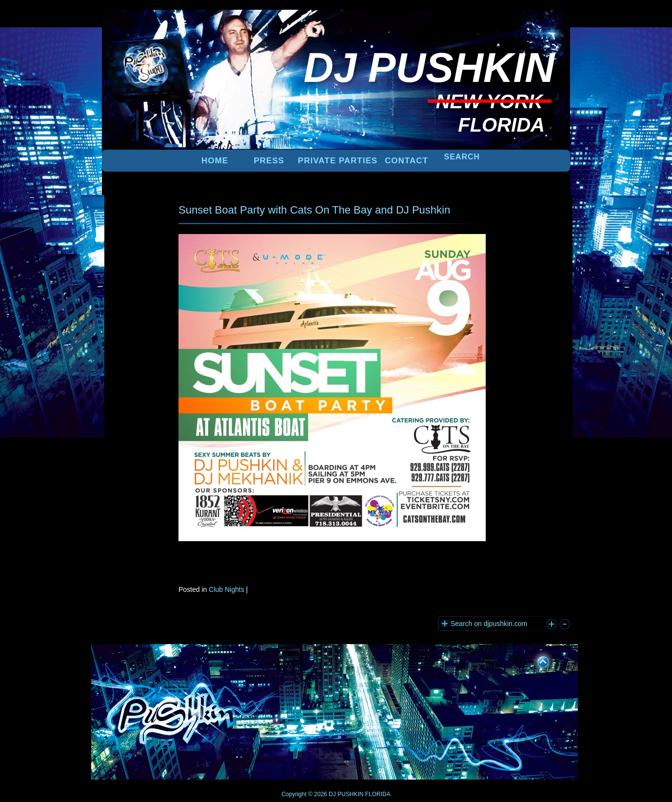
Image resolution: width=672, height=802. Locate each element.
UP (536, 660)
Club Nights (226, 589)
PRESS (269, 161)
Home (215, 161)
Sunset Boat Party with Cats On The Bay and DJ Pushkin (314, 210)
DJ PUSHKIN (346, 794)
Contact (406, 161)
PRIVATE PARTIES (338, 161)
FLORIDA (378, 794)
